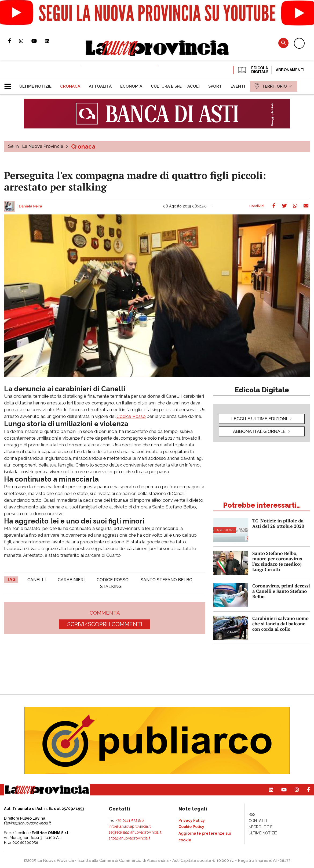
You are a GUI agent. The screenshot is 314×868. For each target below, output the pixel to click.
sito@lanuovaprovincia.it (129, 838)
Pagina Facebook (14, 41)
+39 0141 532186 (130, 820)
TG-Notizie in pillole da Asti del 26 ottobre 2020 (278, 523)
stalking (111, 587)
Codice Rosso (131, 416)
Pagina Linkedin (51, 41)
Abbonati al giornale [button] (259, 431)
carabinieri (71, 580)
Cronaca (83, 146)
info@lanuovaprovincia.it (130, 826)
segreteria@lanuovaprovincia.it (135, 832)
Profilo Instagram (25, 41)
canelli (36, 580)
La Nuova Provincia (43, 146)
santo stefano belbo (167, 580)
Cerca (283, 43)
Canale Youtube (38, 41)
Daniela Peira (30, 206)
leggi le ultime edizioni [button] (259, 419)
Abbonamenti (290, 70)
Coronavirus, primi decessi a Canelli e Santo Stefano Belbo (281, 591)
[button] (10, 84)
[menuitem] (35, 86)
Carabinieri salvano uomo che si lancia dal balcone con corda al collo (280, 624)
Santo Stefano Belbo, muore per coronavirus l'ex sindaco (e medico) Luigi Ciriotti (277, 561)
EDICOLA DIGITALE (253, 70)
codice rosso (113, 580)
